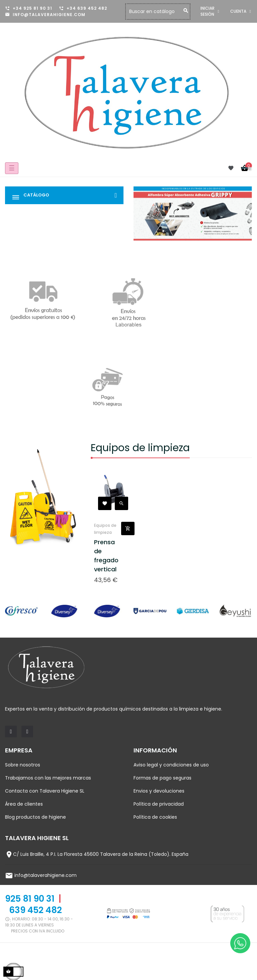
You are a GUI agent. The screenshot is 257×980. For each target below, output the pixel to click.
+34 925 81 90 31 (32, 8)
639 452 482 (35, 910)
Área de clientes (24, 804)
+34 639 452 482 (87, 8)
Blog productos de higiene (35, 817)
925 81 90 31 (30, 899)
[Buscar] (173, 12)
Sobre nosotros (23, 765)
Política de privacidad (159, 804)
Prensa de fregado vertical (106, 556)
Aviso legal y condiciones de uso (171, 765)
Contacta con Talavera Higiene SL (45, 791)
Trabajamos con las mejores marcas (48, 778)
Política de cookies (155, 817)
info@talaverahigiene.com (49, 15)
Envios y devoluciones (159, 791)
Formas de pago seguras (162, 778)
